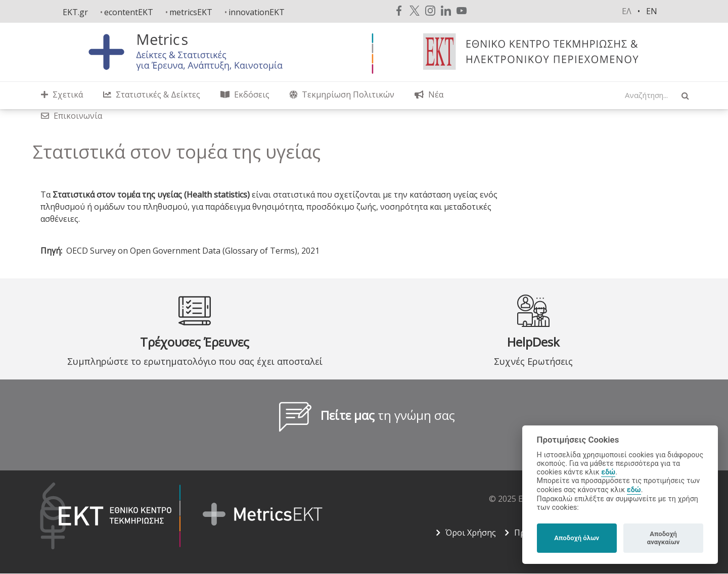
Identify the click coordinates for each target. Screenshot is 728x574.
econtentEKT (129, 12)
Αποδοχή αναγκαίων (664, 538)
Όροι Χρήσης (471, 533)
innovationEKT (257, 12)
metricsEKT (191, 12)
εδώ (608, 472)
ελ (627, 11)
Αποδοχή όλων (577, 538)
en (652, 11)
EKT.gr (75, 12)
